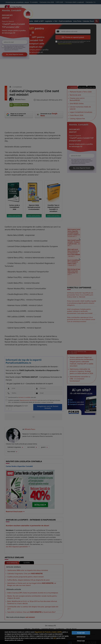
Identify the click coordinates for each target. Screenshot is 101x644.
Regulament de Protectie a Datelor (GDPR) (48, 632)
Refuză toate (81, 641)
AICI (55, 638)
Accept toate (81, 633)
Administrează (81, 637)
